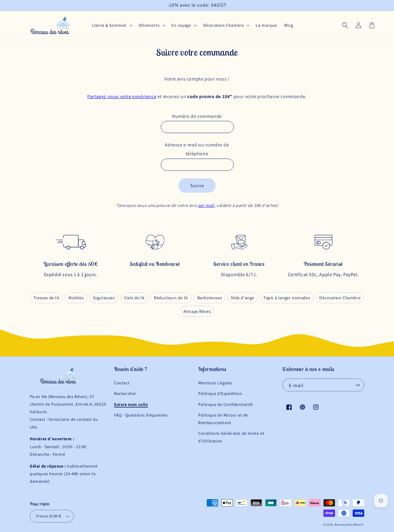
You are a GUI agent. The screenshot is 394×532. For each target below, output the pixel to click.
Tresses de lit (46, 298)
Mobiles (76, 298)
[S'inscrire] (357, 385)
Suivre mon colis (131, 404)
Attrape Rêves (197, 311)
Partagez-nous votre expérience (122, 96)
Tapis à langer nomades (287, 298)
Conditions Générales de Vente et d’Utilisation (231, 437)
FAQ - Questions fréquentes (141, 415)
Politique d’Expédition (220, 393)
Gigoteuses (104, 298)
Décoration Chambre (340, 298)
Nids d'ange (243, 298)
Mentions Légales (215, 383)
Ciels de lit (134, 298)
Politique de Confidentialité (226, 404)
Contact (122, 383)
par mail (206, 205)
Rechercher (125, 393)
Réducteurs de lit (171, 298)
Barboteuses (210, 298)
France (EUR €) (53, 516)
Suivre (197, 185)
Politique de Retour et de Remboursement (223, 419)
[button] (112, 25)
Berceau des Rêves (348, 525)
